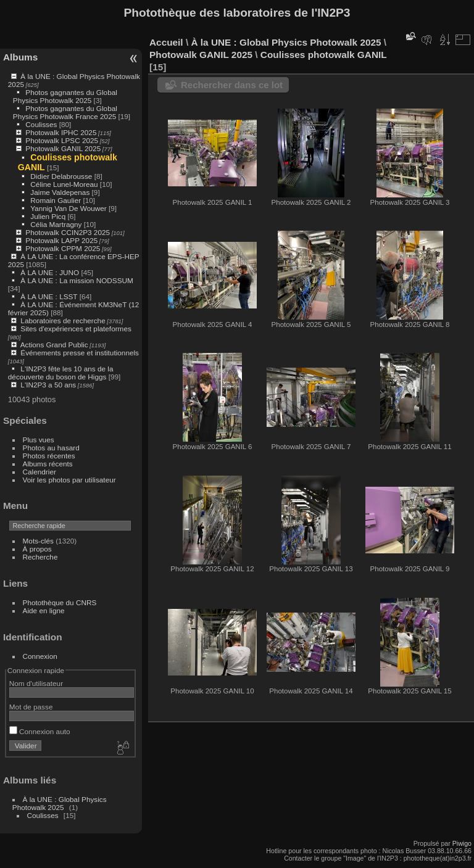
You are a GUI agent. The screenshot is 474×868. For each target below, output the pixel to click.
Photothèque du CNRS (60, 602)
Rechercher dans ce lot (232, 85)
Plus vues (39, 440)
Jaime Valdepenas (60, 192)
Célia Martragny (56, 224)
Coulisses (41, 124)
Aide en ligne (44, 610)
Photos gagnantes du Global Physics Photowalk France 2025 (65, 112)
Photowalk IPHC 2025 (61, 132)
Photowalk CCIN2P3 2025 (68, 232)
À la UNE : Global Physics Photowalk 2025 (60, 803)
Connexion (40, 656)
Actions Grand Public (54, 345)
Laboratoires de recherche (63, 320)
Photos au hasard (51, 448)
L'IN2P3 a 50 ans (48, 385)
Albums (20, 57)
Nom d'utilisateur (36, 683)
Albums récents (48, 464)
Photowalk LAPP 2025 (61, 240)
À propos (37, 549)
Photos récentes (49, 456)
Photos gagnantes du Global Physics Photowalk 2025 (65, 96)
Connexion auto (40, 731)
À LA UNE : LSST (49, 296)
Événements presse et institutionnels (80, 353)
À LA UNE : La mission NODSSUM (77, 280)
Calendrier (39, 472)
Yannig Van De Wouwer (69, 208)
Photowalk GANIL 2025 (63, 148)
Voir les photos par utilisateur (69, 480)
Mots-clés (38, 541)
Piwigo (462, 843)
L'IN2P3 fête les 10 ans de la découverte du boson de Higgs (61, 373)
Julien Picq (48, 216)
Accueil (166, 42)
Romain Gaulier (56, 200)
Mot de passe (31, 707)
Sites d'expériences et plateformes (76, 329)
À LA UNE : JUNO (51, 272)
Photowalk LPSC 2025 (62, 140)
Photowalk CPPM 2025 (63, 248)
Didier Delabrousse (61, 176)
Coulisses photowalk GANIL (324, 55)
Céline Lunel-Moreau (64, 184)
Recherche (40, 557)
